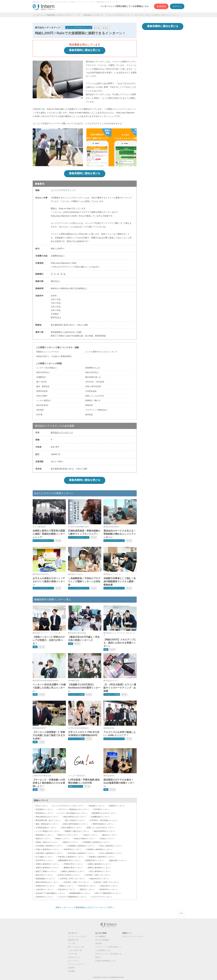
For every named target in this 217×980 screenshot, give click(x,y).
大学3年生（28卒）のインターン (98, 875)
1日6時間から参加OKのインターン (96, 842)
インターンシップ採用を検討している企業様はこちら (125, 6)
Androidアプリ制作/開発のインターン (50, 893)
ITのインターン (42, 806)
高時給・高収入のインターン (47, 842)
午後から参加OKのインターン (47, 849)
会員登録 (161, 6)
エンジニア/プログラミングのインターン (68, 806)
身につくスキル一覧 (76, 947)
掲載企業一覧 (73, 940)
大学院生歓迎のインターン (46, 828)
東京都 (97, 28)
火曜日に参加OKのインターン (99, 864)
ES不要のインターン (102, 809)
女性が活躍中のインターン (72, 828)
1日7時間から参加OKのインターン (49, 846)
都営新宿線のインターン (45, 879)
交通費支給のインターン (101, 817)
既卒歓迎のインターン (44, 813)
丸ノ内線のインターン (44, 857)
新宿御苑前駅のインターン (80, 893)
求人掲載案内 (100, 936)
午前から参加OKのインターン (111, 846)
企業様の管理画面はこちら (106, 961)
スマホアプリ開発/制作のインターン (72, 897)
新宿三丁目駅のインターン (46, 871)
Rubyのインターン (107, 839)
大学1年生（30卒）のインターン (76, 882)
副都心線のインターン (118, 860)
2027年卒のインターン (45, 860)
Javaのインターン (91, 835)
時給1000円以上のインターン (47, 817)
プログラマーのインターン (102, 897)
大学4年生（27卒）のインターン (72, 879)
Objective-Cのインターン (100, 879)
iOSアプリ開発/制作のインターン (108, 893)
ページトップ (181, 913)
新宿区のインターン (117, 806)
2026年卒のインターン (45, 897)
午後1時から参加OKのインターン (71, 857)
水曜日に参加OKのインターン (47, 868)
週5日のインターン (87, 889)
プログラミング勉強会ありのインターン (74, 809)
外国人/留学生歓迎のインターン (75, 824)
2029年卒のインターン (73, 849)
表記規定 (99, 943)
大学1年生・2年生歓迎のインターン (104, 820)
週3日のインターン (71, 842)
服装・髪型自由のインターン (47, 824)
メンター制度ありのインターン (48, 831)
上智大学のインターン (44, 889)
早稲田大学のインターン (45, 886)
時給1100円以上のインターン (47, 882)
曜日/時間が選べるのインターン (48, 820)
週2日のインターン (110, 835)
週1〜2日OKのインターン (75, 820)
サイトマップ (73, 961)
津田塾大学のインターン (95, 860)
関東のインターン (67, 886)
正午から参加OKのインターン (111, 853)
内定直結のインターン (44, 809)
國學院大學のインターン (73, 868)
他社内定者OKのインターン (105, 831)
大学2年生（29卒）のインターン (106, 882)
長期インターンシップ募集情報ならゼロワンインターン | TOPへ (85, 907)
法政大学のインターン (109, 886)
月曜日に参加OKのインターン (47, 864)
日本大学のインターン (67, 889)
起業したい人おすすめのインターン (101, 828)
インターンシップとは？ (77, 936)
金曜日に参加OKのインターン (73, 871)
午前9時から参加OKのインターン (99, 849)
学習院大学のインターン (73, 864)
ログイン (177, 6)
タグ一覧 (71, 943)
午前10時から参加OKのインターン (49, 853)
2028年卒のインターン (108, 889)
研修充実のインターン (44, 835)
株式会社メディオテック (94, 15)
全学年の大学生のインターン (69, 875)
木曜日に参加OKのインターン (99, 868)
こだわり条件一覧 (75, 950)
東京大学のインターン (44, 875)
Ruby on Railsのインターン (85, 839)
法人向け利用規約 (102, 940)
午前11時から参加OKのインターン (81, 853)
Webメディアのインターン (68, 835)
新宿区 (105, 28)
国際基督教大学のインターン (70, 860)
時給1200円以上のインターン (75, 817)
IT (79, 15)
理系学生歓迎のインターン (103, 824)
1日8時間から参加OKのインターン (81, 846)
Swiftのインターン (63, 839)
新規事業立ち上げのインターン (104, 813)
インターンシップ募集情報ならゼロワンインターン (53, 15)
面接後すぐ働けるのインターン (77, 831)
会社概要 (71, 971)
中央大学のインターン (87, 886)
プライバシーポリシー (77, 964)
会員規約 (71, 968)
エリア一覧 (72, 954)
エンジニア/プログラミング (119, 15)
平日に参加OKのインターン (100, 871)
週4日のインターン (43, 839)
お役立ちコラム (74, 957)
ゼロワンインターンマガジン (134, 936)
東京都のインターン (97, 806)
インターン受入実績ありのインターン (73, 813)
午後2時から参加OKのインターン (102, 857)
